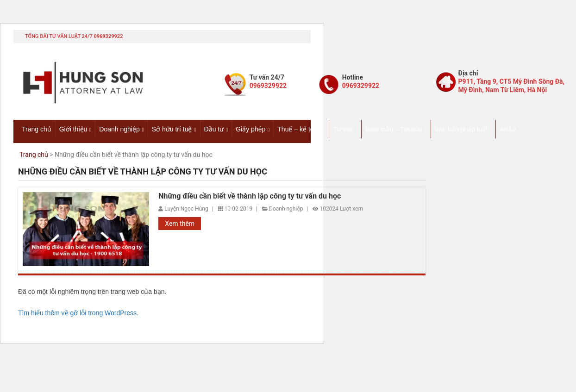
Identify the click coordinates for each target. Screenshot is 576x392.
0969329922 (108, 36)
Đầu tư (214, 129)
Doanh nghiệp (119, 129)
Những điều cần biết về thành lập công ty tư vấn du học (250, 196)
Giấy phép (250, 129)
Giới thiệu (73, 129)
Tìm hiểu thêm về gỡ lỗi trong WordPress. (78, 313)
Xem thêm (180, 224)
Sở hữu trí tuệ (172, 129)
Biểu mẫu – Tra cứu (394, 129)
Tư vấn (343, 129)
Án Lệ (508, 129)
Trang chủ (37, 129)
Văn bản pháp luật (461, 129)
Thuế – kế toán (299, 129)
